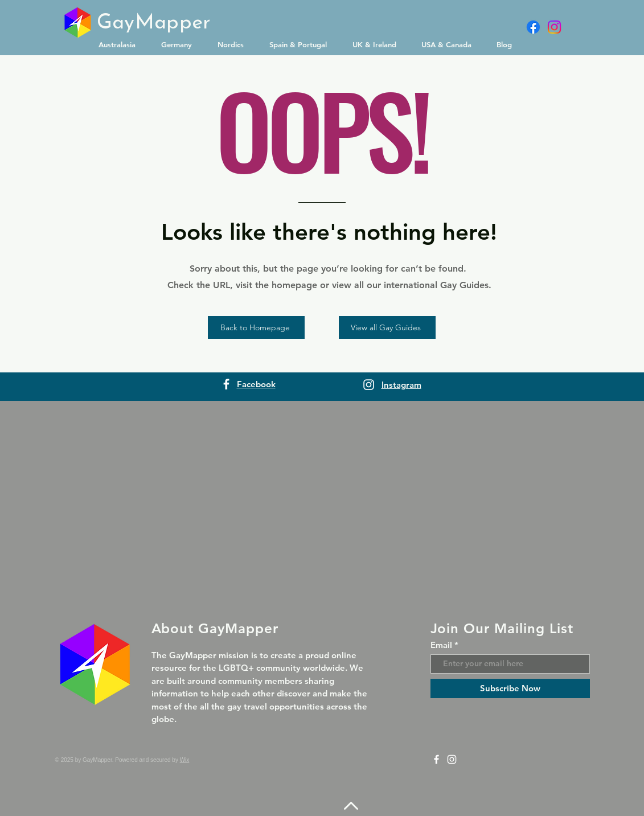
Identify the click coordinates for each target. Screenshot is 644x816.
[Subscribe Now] (510, 688)
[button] (121, 44)
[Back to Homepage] (256, 327)
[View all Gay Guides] (387, 327)
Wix (185, 760)
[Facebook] (533, 27)
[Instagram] (554, 27)
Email (441, 645)
